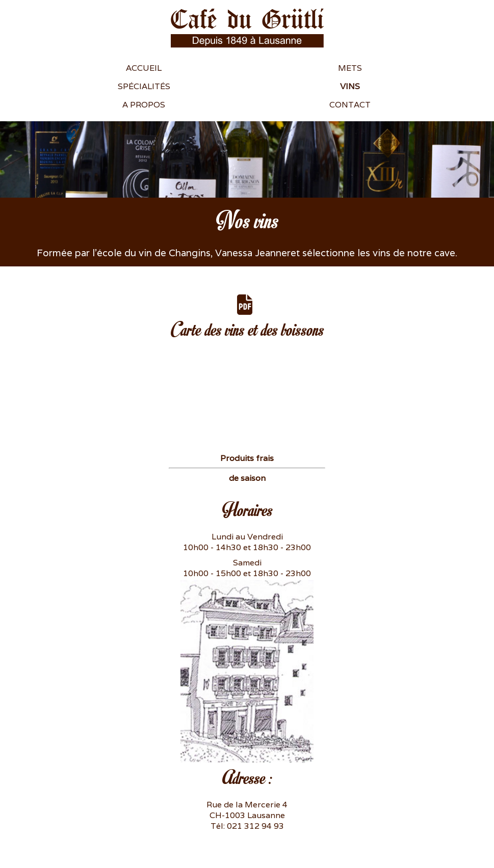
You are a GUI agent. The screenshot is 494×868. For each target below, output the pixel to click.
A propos (144, 105)
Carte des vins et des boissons (247, 318)
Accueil (144, 68)
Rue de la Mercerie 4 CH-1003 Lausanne (247, 810)
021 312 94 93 (255, 826)
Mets (350, 68)
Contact (350, 105)
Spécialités (144, 86)
